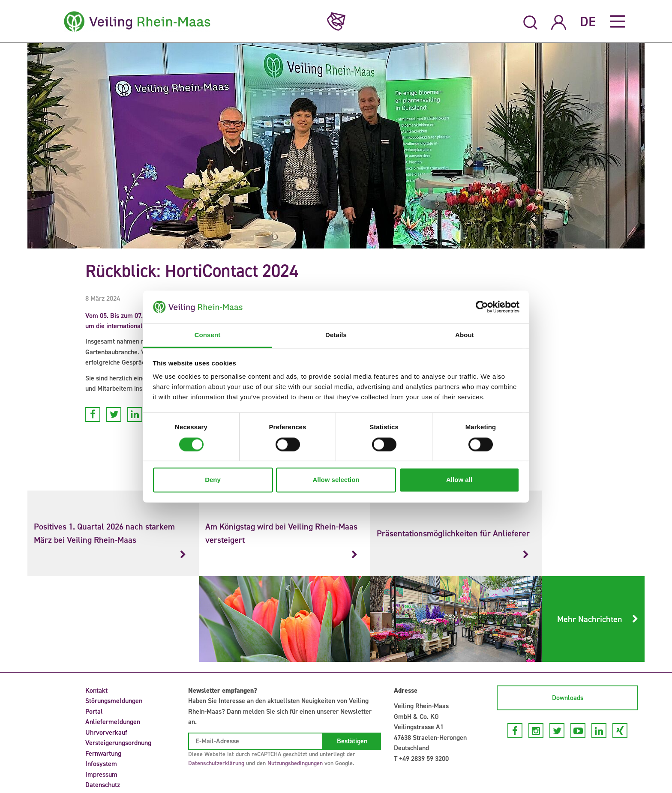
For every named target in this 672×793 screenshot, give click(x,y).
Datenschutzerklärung (216, 763)
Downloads (568, 698)
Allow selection (336, 480)
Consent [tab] (208, 335)
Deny (213, 480)
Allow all (459, 480)
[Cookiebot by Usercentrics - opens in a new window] (482, 307)
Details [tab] (336, 335)
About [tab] (465, 335)
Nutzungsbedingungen (295, 763)
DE (588, 21)
